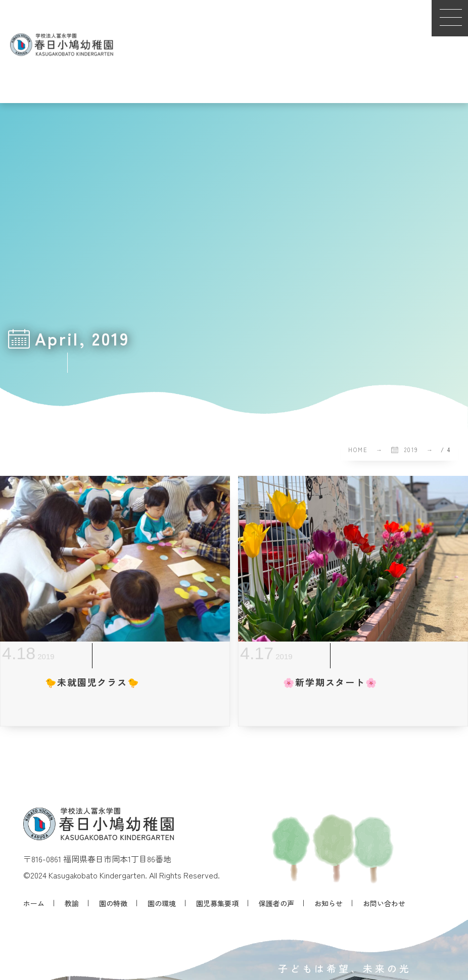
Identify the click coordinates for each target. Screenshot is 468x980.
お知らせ (329, 903)
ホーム (34, 903)
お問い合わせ (384, 903)
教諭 (72, 903)
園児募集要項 (217, 903)
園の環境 (162, 903)
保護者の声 (276, 903)
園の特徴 (113, 903)
